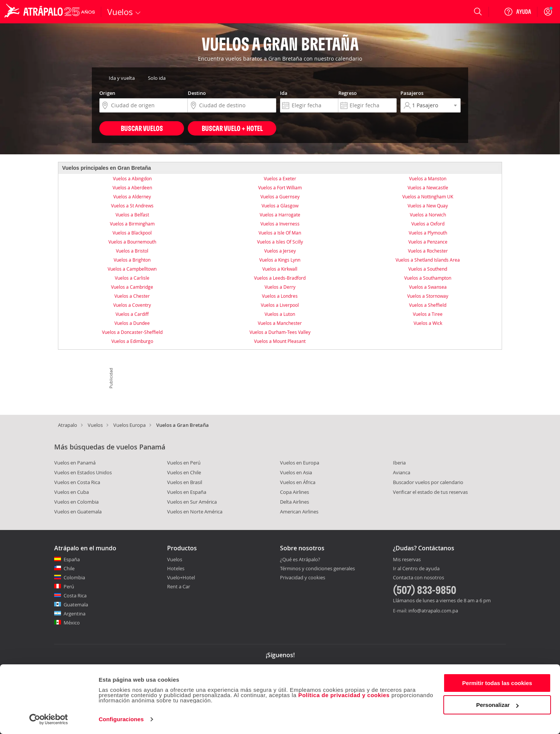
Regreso (348, 93)
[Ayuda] (517, 12)
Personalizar (497, 705)
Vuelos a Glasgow (280, 206)
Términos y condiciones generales (317, 568)
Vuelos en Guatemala (78, 512)
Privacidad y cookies (303, 577)
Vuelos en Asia (296, 472)
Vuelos (95, 425)
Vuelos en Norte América (195, 512)
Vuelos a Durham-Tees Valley (280, 332)
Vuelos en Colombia (76, 502)
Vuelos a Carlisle (132, 278)
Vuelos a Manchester (280, 323)
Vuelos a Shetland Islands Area (428, 260)
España (72, 559)
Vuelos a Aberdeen (132, 187)
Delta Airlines (294, 502)
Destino (197, 93)
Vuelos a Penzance (428, 242)
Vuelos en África (298, 482)
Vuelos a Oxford (428, 224)
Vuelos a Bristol (132, 251)
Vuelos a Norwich (428, 215)
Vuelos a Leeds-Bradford (280, 278)
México (72, 623)
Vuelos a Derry (280, 287)
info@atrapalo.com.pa (433, 611)
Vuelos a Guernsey (280, 196)
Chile (69, 568)
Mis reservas (407, 560)
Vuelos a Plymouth (428, 233)
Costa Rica (75, 595)
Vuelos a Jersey (280, 251)
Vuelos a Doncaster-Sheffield (132, 332)
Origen (107, 93)
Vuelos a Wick (428, 323)
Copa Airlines (294, 492)
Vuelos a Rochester (428, 251)
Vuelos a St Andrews (132, 206)
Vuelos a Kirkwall (280, 269)
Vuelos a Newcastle (428, 187)
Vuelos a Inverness (280, 224)
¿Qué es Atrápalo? (300, 559)
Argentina (75, 614)
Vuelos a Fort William (280, 187)
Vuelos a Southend (428, 269)
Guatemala (76, 605)
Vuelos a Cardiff (132, 314)
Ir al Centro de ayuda (416, 569)
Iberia (399, 463)
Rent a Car (179, 586)
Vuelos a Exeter (280, 178)
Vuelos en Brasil (185, 482)
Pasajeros (412, 93)
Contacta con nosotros (418, 578)
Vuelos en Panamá (75, 463)
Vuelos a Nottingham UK (428, 196)
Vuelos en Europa (300, 463)
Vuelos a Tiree (428, 314)
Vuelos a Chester (132, 296)
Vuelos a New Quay (428, 206)
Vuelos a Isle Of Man (280, 233)
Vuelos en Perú (184, 463)
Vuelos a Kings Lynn (280, 260)
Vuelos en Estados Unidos (83, 472)
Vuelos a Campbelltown (132, 269)
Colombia (74, 577)
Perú (69, 586)
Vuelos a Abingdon (132, 178)
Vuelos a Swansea (428, 287)
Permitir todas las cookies (497, 683)
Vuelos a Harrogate (280, 215)
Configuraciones (121, 719)
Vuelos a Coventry (132, 305)
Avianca (402, 472)
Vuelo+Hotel (181, 577)
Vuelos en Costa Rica (77, 482)
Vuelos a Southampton (428, 278)
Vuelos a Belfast (132, 215)
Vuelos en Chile (184, 472)
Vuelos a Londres (280, 296)
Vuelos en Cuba (72, 492)
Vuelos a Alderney (132, 196)
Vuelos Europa (129, 425)
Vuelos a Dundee (132, 323)
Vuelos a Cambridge (132, 287)
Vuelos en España (187, 492)
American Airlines (299, 512)
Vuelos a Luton (280, 314)
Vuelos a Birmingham (132, 224)
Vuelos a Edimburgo (132, 341)
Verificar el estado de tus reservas (430, 492)
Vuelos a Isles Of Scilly (280, 242)
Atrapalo (68, 425)
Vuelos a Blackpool (132, 233)
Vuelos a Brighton (132, 260)
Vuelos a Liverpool (280, 305)
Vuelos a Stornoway (428, 296)
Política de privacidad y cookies (344, 695)
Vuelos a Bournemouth (132, 242)
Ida (284, 93)
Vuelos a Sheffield (428, 305)
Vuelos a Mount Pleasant (280, 341)
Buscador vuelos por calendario (428, 482)
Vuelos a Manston (428, 178)
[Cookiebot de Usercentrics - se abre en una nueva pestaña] (49, 719)
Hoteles (176, 568)
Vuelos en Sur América (192, 502)
